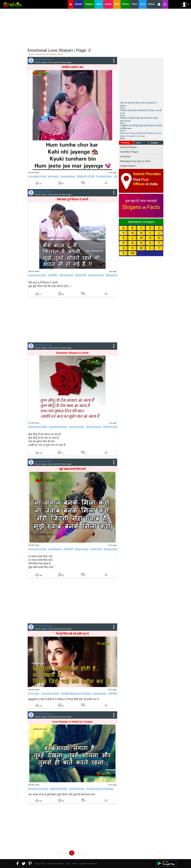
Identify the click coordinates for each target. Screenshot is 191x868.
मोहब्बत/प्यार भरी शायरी (86, 176)
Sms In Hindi (34, 694)
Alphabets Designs (141, 222)
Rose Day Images (77, 427)
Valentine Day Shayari (58, 427)
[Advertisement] (95, 28)
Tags (68, 864)
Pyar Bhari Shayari (104, 176)
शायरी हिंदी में (53, 275)
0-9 (132, 253)
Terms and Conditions (56, 864)
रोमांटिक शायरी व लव (72, 67)
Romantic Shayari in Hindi (72, 353)
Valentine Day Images (38, 427)
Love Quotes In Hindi (37, 176)
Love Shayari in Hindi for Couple (72, 722)
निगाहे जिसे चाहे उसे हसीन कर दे (72, 634)
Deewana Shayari (68, 176)
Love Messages (55, 549)
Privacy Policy (40, 864)
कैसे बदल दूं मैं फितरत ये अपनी (72, 199)
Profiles (74, 864)
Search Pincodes (147, 174)
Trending (125, 143)
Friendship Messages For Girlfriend (76, 694)
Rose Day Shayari (94, 427)
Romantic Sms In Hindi (38, 789)
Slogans (154, 143)
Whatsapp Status (113, 275)
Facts (138, 143)
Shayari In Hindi (66, 275)
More (151, 4)
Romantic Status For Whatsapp (100, 789)
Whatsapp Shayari (96, 275)
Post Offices (141, 182)
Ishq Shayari (53, 176)
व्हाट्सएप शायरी (81, 275)
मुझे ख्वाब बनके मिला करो (72, 469)
